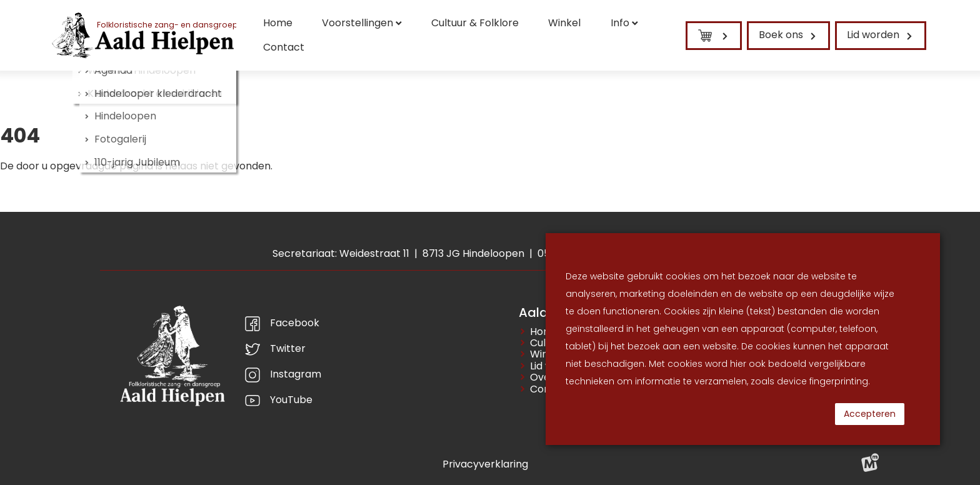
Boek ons (781, 35)
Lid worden (873, 35)
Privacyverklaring (485, 464)
